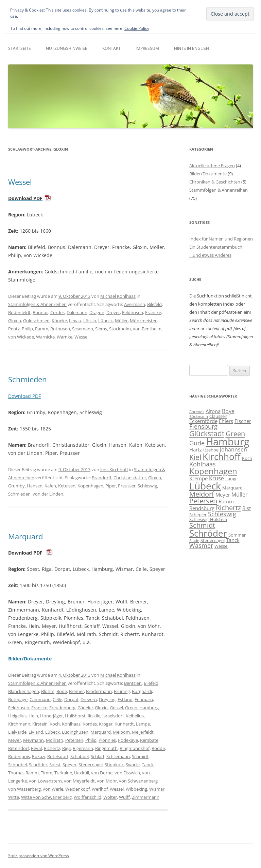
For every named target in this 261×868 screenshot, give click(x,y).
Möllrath (55, 740)
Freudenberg (62, 708)
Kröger (106, 724)
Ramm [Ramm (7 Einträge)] (226, 501)
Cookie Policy (137, 28)
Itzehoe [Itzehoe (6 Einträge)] (211, 450)
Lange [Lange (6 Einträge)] (231, 479)
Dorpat (71, 699)
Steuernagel (91, 765)
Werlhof (100, 789)
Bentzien (133, 683)
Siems (101, 329)
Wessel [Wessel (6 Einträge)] (221, 546)
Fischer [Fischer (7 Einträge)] (243, 421)
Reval (36, 748)
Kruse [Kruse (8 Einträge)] (216, 478)
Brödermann (99, 691)
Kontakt (111, 48)
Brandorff (102, 478)
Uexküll (82, 773)
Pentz (14, 329)
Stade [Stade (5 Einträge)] (194, 541)
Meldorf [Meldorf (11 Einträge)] (202, 494)
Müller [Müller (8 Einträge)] (240, 495)
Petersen (74, 740)
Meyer (15, 740)
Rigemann (83, 748)
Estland (125, 699)
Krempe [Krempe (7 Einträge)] (198, 478)
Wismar (157, 789)
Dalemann (77, 312)
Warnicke (45, 337)
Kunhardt (124, 724)
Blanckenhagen (24, 691)
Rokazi (39, 756)
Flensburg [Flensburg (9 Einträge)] (203, 426)
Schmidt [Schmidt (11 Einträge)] (202, 525)
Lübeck (106, 321)
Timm (47, 773)
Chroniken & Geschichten (215, 182)
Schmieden (28, 379)
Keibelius (135, 716)
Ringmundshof (135, 748)
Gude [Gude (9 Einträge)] (197, 443)
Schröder (38, 765)
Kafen (50, 486)
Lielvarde (17, 732)
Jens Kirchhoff (114, 469)
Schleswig (147, 486)
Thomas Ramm (23, 773)
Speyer (69, 765)
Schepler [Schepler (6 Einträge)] (198, 515)
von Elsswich (127, 773)
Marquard (25, 536)
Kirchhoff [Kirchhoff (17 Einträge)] (222, 457)
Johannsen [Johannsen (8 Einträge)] (233, 449)
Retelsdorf (19, 748)
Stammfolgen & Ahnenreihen (37, 304)
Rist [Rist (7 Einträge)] (247, 508)
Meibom (121, 732)
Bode (62, 691)
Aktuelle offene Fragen (212, 166)
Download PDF (24, 396)
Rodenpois (19, 756)
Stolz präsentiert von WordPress (39, 856)
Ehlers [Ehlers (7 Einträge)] (226, 421)
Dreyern (89, 699)
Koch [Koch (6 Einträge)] (247, 458)
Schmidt (140, 756)
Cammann (40, 699)
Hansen (35, 486)
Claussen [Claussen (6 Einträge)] (218, 416)
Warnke (65, 337)
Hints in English (192, 48)
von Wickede (21, 337)
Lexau (75, 321)
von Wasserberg (24, 789)
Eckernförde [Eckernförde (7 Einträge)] (203, 421)
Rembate (149, 740)
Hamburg (149, 708)
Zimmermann (146, 797)
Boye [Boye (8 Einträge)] (228, 411)
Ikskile (94, 716)
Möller (121, 321)
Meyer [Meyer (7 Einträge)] (223, 495)
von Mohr (107, 781)
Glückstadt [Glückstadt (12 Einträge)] (207, 433)
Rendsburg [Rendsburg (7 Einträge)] (202, 508)
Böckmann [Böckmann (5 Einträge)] (199, 417)
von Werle (53, 789)
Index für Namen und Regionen (221, 239)
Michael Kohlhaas (118, 296)
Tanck (148, 765)
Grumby (16, 486)
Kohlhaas (71, 724)
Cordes (57, 312)
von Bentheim (147, 329)
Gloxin (15, 321)
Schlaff (98, 756)
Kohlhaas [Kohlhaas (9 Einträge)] (203, 464)
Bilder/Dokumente (208, 174)
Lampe (143, 724)
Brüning (122, 691)
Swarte (133, 765)
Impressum (147, 48)
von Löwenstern (45, 781)
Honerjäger (51, 716)
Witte (14, 797)
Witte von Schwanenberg (46, 797)
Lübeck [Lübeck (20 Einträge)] (205, 486)
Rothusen (60, 329)
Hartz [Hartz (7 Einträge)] (196, 449)
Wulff (124, 797)
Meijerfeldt (143, 732)
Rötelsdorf (58, 756)
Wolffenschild (88, 797)
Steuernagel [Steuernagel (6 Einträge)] (213, 540)
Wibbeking (136, 789)
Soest (55, 765)
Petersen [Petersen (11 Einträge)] (203, 501)
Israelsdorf (113, 716)
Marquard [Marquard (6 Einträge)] (232, 488)
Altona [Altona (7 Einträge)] (213, 411)
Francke (153, 312)
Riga (66, 748)
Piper (111, 486)
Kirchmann (19, 724)
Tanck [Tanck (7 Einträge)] (233, 540)
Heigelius (17, 716)
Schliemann (118, 756)
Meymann (33, 740)
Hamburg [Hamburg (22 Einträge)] (228, 442)
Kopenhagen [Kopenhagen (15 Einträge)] (213, 471)
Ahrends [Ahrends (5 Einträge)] (197, 412)
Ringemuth (106, 748)
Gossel (116, 708)
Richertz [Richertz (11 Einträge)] (228, 507)
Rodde (158, 748)
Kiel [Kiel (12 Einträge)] (195, 457)
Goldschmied (36, 321)
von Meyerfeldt (79, 781)
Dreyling (107, 699)
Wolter (110, 797)
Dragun (97, 312)
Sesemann (83, 329)
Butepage (18, 699)
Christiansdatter (130, 478)
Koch (55, 724)
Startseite (20, 48)
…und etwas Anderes (210, 255)
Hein (33, 716)
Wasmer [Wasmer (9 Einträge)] (201, 545)
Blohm (48, 691)
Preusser (127, 486)
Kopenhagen (90, 486)
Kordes (90, 724)
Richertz (52, 748)
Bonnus (40, 312)
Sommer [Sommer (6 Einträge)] (237, 535)
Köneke (59, 321)
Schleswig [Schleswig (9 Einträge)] (222, 514)
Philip (27, 329)
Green (131, 708)
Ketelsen (67, 486)
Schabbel (80, 756)
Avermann (135, 304)
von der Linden (48, 494)
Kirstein (40, 724)
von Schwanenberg (138, 781)
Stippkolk (114, 765)
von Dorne (102, 773)
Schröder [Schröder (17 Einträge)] (208, 533)
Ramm (42, 329)
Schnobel (18, 765)
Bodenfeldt (19, 312)
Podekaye (128, 740)
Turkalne (63, 773)
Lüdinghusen (75, 732)
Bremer (76, 691)
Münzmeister (143, 321)
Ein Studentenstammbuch (216, 247)
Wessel (20, 182)
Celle (57, 699)
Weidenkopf (77, 789)
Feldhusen (133, 312)
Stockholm (120, 329)
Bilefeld (154, 304)
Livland (36, 732)
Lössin (90, 321)
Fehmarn (144, 699)
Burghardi (142, 691)
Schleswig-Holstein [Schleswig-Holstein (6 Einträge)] (208, 519)
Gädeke (85, 708)
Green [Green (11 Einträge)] (235, 433)
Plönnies (107, 740)
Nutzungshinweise (67, 48)
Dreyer (113, 312)
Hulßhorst (75, 716)
